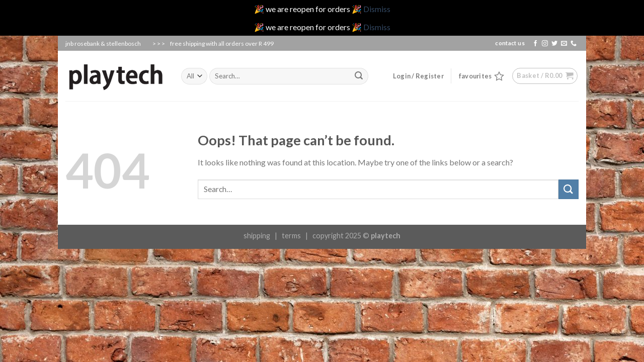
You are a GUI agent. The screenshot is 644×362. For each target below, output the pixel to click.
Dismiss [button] (377, 9)
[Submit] (569, 189)
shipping (257, 236)
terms (291, 236)
